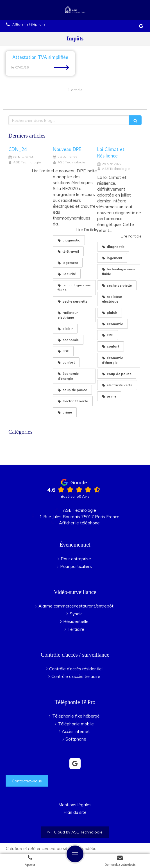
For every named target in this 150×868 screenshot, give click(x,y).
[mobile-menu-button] (75, 854)
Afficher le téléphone (29, 24)
